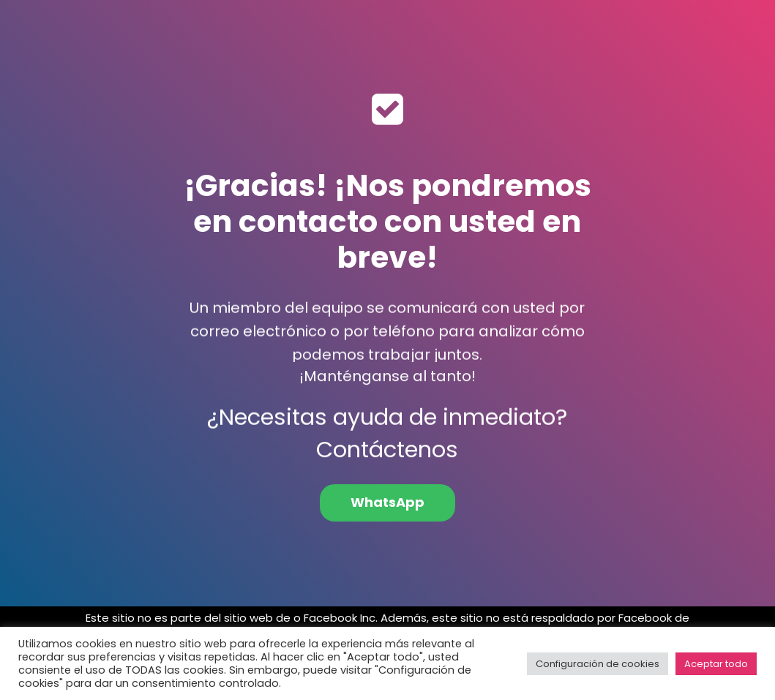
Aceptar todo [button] (716, 664)
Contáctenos (387, 458)
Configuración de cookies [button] (598, 664)
